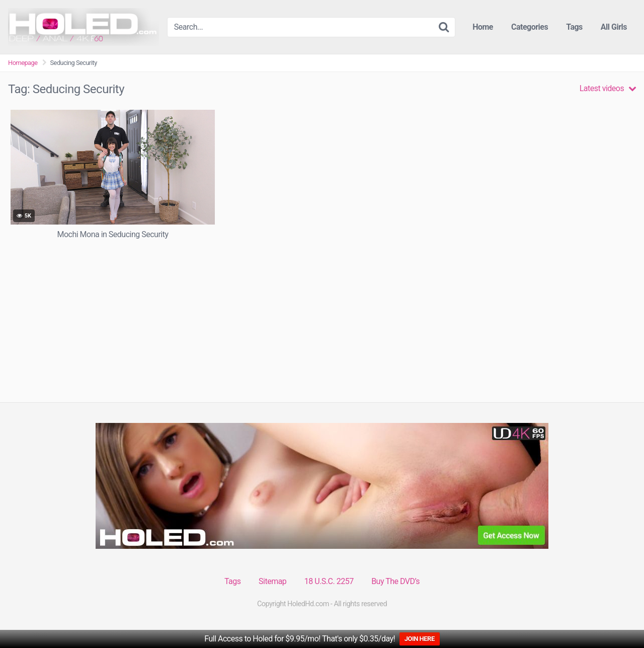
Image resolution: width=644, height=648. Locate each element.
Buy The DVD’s (395, 581)
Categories (530, 27)
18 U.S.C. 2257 (329, 581)
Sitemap (272, 581)
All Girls (614, 27)
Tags (574, 27)
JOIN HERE (420, 639)
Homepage (23, 63)
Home (483, 27)
